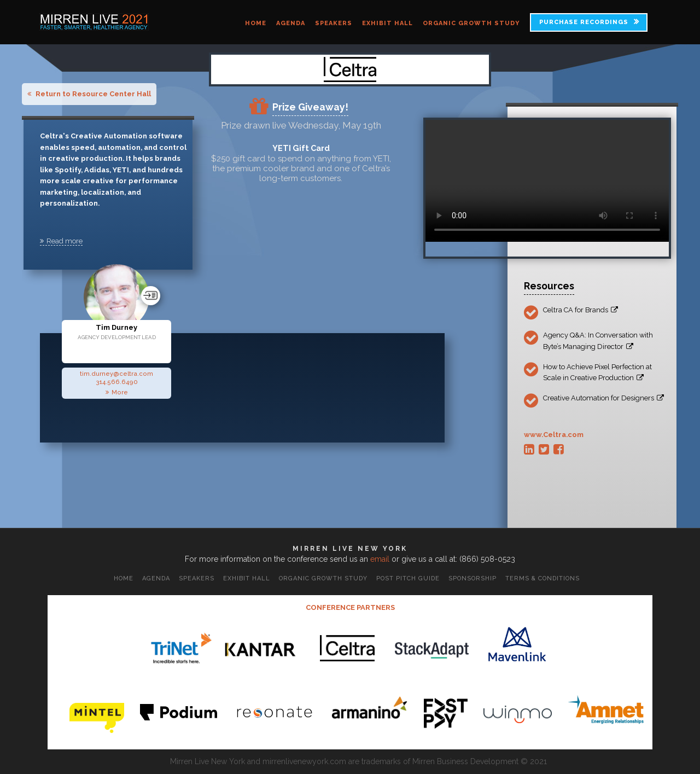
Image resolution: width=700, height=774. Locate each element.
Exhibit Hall (387, 23)
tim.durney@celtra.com (116, 374)
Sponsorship (472, 578)
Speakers (334, 23)
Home (256, 23)
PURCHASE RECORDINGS (584, 22)
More (117, 392)
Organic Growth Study (471, 23)
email (380, 559)
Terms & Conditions (542, 578)
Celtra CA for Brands (581, 310)
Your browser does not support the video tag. (547, 181)
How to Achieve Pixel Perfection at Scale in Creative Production (597, 372)
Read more (61, 241)
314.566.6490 (117, 382)
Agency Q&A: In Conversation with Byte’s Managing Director (598, 341)
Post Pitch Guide (408, 578)
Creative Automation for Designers (603, 398)
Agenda (291, 23)
